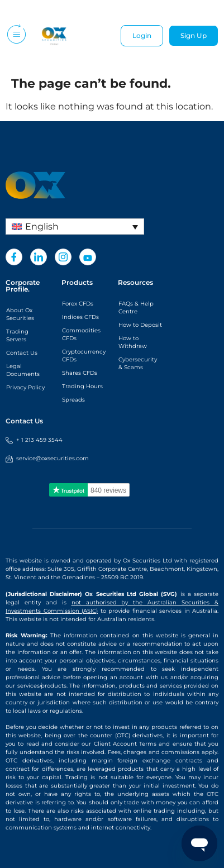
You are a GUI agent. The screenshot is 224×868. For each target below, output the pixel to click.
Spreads (73, 400)
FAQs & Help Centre (136, 307)
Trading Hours (82, 386)
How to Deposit (140, 325)
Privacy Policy (25, 387)
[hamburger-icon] (15, 36)
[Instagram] (63, 257)
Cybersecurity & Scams (138, 363)
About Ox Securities (20, 314)
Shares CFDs (80, 373)
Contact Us (22, 353)
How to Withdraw (133, 342)
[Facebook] (14, 257)
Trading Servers (17, 335)
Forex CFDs (78, 304)
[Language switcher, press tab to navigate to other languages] (75, 226)
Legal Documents (23, 370)
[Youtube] (88, 257)
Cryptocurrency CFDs (84, 356)
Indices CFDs (80, 317)
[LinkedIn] (39, 257)
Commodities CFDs (81, 334)
